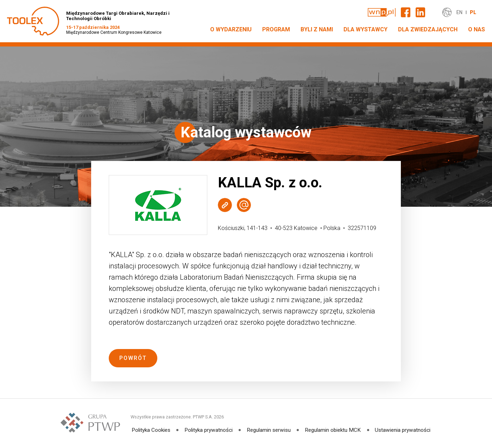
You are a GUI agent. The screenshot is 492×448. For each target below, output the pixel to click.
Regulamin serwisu (269, 430)
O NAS (477, 29)
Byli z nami (317, 29)
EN (459, 12)
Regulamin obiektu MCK (334, 430)
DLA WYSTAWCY (365, 29)
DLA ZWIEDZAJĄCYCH (428, 29)
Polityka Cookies (149, 430)
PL (473, 12)
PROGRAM (276, 29)
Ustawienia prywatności (405, 430)
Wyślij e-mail (244, 205)
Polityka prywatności (208, 430)
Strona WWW (225, 205)
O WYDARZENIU (231, 29)
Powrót (133, 358)
